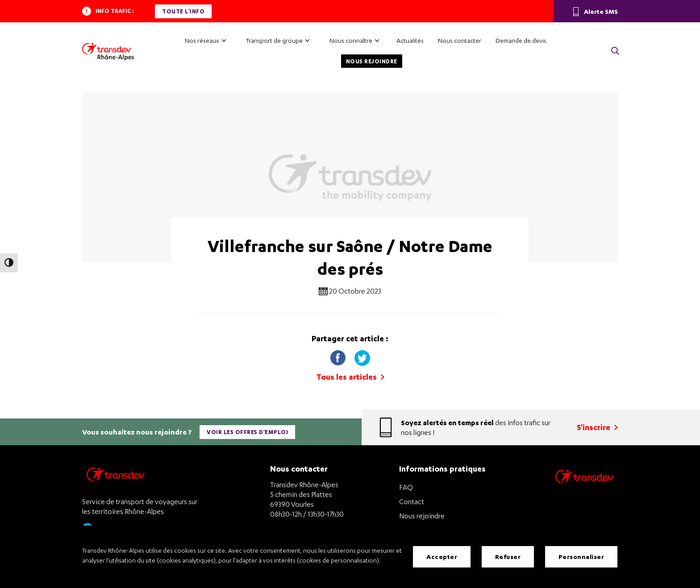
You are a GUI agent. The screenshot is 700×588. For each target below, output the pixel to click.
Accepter (442, 557)
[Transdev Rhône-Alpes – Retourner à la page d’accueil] (116, 477)
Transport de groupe (274, 40)
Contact (412, 501)
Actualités (410, 40)
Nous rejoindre (372, 61)
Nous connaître (351, 40)
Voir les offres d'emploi (247, 432)
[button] (615, 52)
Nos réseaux (202, 40)
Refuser (508, 557)
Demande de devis (521, 40)
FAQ (406, 487)
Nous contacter (460, 40)
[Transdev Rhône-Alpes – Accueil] (108, 52)
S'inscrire (597, 427)
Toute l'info (183, 11)
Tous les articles (350, 377)
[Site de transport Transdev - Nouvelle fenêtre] (584, 488)
